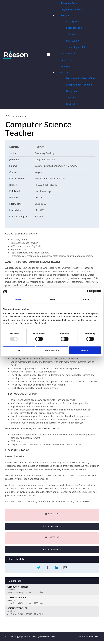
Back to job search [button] (52, 528)
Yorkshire (71, 99)
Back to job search (16, 118)
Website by (88, 639)
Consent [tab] (18, 299)
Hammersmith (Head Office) (80, 79)
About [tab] (86, 299)
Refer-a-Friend (68, 61)
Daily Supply (72, 41)
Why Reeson (67, 67)
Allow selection (52, 350)
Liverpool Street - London (79, 86)
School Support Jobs (76, 48)
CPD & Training (68, 54)
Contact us (63, 73)
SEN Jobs (71, 35)
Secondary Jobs (74, 28)
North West (72, 105)
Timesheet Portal (69, 3)
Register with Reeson (71, 10)
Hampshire (72, 92)
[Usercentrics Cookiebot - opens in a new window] (89, 292)
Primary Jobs (73, 22)
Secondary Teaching (45, 155)
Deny (19, 350)
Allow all (85, 350)
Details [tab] (52, 299)
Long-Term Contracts (46, 161)
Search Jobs (63, 16)
